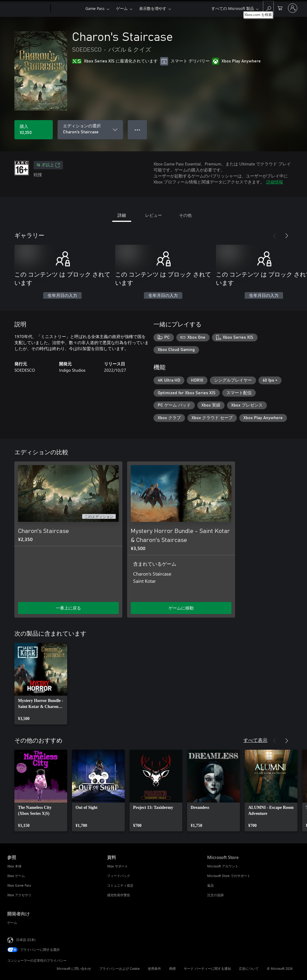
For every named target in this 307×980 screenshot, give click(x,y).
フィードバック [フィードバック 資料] (119, 876)
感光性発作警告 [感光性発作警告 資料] (119, 895)
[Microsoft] (28, 8)
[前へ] (275, 236)
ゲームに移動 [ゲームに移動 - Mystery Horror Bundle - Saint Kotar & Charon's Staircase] (181, 608)
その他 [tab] (185, 215)
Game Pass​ (95, 8)
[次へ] (287, 236)
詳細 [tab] (122, 215)
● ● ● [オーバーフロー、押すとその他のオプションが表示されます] (137, 130)
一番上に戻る (68, 608)
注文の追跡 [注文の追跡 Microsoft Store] (215, 895)
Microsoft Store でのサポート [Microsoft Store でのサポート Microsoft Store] (229, 876)
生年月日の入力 (62, 296)
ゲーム (122, 8)
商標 (172, 968)
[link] (41, 684)
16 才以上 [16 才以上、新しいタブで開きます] (48, 165)
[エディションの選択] (90, 130)
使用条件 (154, 968)
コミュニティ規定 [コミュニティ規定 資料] (120, 885)
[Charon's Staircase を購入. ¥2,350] (34, 130)
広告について (249, 968)
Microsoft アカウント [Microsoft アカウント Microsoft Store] (223, 866)
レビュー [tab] (153, 215)
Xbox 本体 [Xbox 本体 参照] (14, 866)
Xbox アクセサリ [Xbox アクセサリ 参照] (19, 895)
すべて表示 (255, 740)
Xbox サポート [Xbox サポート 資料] (118, 866)
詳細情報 (275, 182)
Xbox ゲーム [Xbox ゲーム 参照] (16, 876)
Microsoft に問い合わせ (74, 968)
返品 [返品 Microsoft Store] (210, 885)
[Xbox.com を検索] (268, 8)
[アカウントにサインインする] (293, 8)
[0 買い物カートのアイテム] (280, 8)
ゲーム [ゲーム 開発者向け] (12, 923)
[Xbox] (67, 8)
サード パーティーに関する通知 (207, 968)
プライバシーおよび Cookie (119, 968)
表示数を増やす (153, 8)
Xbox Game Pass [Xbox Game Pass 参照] (19, 885)
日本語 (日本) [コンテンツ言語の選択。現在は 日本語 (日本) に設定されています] (26, 939)
